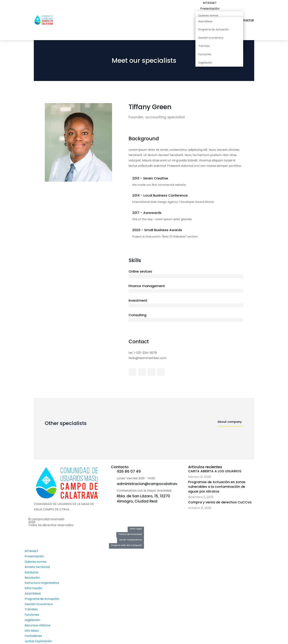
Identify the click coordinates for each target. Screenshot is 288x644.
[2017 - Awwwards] (130, 213)
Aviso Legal (136, 529)
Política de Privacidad (130, 534)
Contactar (249, 20)
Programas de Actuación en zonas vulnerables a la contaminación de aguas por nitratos (217, 487)
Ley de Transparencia (130, 540)
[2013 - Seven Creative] (130, 179)
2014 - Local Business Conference (160, 195)
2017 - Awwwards (147, 213)
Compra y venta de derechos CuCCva (220, 502)
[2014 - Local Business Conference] (130, 196)
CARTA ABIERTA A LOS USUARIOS (215, 471)
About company (230, 422)
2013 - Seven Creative (150, 178)
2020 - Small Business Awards (157, 230)
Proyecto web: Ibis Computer (126, 545)
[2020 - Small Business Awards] (130, 230)
